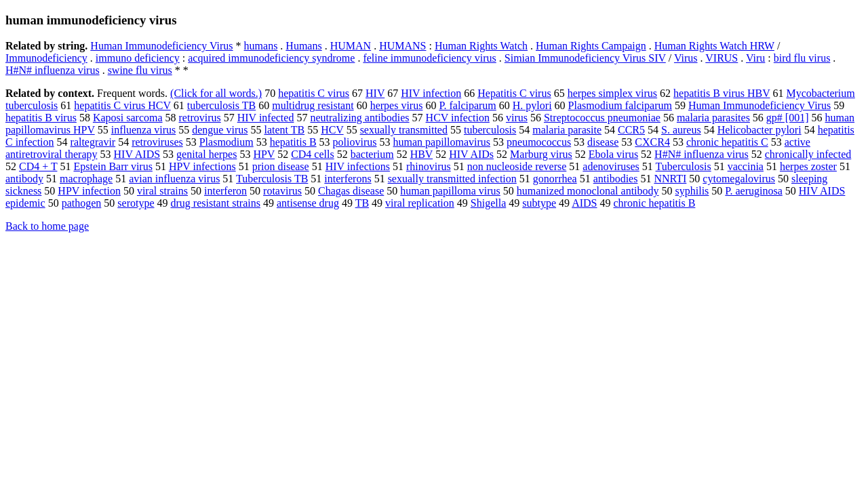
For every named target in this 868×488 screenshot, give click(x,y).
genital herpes (206, 154)
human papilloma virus (450, 191)
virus (517, 118)
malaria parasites (713, 118)
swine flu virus (140, 70)
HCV (332, 130)
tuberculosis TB (221, 105)
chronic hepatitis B (655, 203)
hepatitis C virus (314, 93)
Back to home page (47, 226)
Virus (686, 58)
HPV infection (89, 191)
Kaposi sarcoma (128, 118)
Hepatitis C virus (514, 93)
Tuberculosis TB (272, 179)
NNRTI (670, 179)
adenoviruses (611, 166)
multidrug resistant (313, 105)
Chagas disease (351, 191)
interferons (348, 179)
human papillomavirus (442, 142)
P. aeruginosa (753, 191)
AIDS (584, 203)
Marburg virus (541, 154)
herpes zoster (808, 166)
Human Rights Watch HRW (714, 46)
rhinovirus (429, 166)
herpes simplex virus (612, 93)
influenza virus (144, 130)
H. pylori (532, 105)
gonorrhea (555, 179)
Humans (303, 46)
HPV (264, 154)
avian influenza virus (174, 179)
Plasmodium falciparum (620, 105)
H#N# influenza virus (53, 70)
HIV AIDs (471, 154)
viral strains (162, 191)
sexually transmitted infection (452, 179)
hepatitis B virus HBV (722, 93)
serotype (136, 203)
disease (603, 142)
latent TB (284, 130)
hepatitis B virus (41, 118)
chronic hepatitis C (727, 142)
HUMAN (351, 46)
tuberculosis (490, 130)
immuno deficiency (138, 58)
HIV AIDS (137, 154)
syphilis (692, 191)
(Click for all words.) (216, 93)
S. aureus (681, 130)
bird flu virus (802, 58)
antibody (24, 179)
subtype (539, 203)
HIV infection (431, 93)
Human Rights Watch (481, 46)
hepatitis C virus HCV (122, 105)
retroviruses (157, 142)
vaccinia (746, 166)
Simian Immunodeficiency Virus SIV (585, 58)
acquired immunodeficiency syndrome (271, 58)
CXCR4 (652, 142)
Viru (755, 58)
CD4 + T (38, 166)
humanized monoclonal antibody (588, 191)
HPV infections (202, 166)
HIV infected (266, 118)
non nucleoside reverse (517, 166)
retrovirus (200, 118)
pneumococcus (539, 142)
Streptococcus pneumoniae (602, 118)
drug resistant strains (216, 203)
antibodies (616, 179)
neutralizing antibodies (359, 118)
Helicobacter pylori (759, 130)
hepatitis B (293, 142)
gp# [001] (788, 118)
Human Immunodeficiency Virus (161, 46)
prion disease (281, 166)
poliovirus (355, 142)
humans (261, 46)
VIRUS (722, 58)
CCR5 (631, 130)
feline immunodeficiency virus (429, 58)
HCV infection (458, 118)
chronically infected (808, 154)
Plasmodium (226, 142)
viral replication (420, 203)
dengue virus (220, 130)
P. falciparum (467, 105)
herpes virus (397, 105)
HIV (375, 93)
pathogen (82, 203)
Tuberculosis (684, 166)
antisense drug (308, 203)
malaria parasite (567, 130)
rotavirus (282, 191)
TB (362, 203)
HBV (422, 154)
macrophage (86, 179)
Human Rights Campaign (591, 46)
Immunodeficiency (46, 58)
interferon (225, 191)
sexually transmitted (404, 130)
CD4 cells (313, 154)
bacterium (372, 154)
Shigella (488, 203)
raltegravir (93, 142)
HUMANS (402, 46)
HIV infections (358, 166)
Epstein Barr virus (113, 166)
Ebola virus (613, 154)
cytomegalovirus (739, 179)
